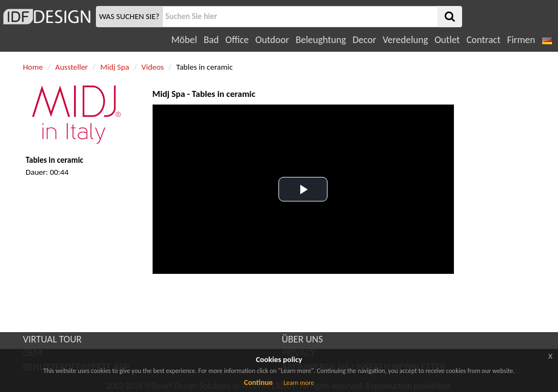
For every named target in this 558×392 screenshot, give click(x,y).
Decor (364, 40)
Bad (211, 40)
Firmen (521, 40)
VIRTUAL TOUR (52, 339)
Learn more (299, 383)
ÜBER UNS (302, 339)
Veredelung (405, 40)
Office (237, 40)
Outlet (447, 40)
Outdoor (272, 40)
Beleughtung (320, 40)
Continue (259, 382)
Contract (484, 40)
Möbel (184, 40)
